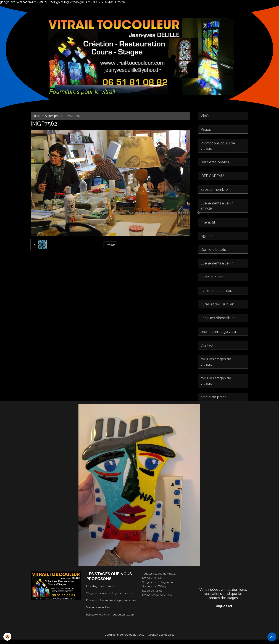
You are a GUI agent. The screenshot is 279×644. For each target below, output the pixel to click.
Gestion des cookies (161, 639)
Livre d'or (102, 213)
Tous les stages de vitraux (159, 578)
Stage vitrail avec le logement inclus (110, 597)
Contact (119, 213)
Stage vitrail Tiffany (155, 591)
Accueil (85, 213)
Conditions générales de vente (125, 639)
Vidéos (183, 213)
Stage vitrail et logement (158, 586)
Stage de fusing (152, 595)
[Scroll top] (272, 637)
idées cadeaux (163, 213)
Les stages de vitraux (100, 590)
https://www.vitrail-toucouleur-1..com (111, 619)
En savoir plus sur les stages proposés (111, 605)
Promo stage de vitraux (157, 599)
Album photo (138, 213)
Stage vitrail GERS (154, 582)
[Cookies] (8, 637)
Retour (110, 245)
